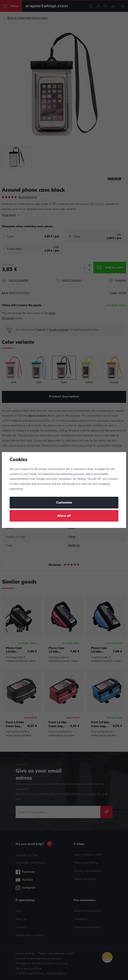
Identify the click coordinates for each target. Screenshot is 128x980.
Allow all (64, 516)
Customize (64, 503)
